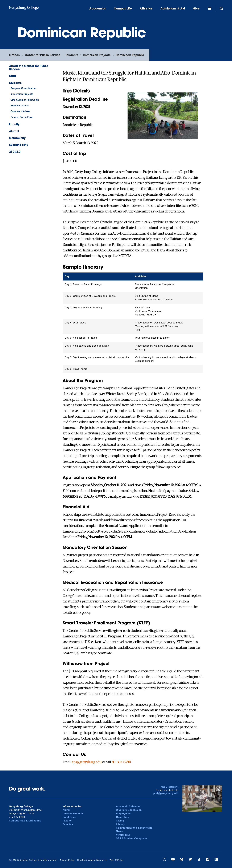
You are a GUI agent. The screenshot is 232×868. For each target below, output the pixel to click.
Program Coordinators (24, 88)
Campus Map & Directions (25, 821)
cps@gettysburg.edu (87, 762)
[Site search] (221, 8)
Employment (124, 814)
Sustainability (19, 145)
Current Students (73, 814)
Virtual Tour (123, 835)
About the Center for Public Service (29, 67)
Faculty (14, 124)
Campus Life (123, 9)
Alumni (14, 131)
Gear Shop (123, 817)
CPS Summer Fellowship (25, 100)
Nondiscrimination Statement (92, 860)
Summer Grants (20, 106)
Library (120, 824)
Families (68, 824)
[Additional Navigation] (210, 8)
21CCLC (15, 152)
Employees (69, 817)
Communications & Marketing (134, 828)
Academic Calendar (128, 806)
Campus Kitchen (20, 111)
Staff (13, 76)
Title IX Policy (116, 860)
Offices (14, 55)
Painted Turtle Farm (22, 117)
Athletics (146, 9)
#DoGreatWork (170, 787)
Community (17, 138)
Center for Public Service (42, 55)
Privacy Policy (67, 860)
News (119, 831)
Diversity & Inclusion (129, 810)
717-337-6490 (121, 762)
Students (72, 55)
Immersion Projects (97, 55)
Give (196, 9)
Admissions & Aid (173, 9)
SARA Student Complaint (131, 838)
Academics (98, 9)
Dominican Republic (130, 55)
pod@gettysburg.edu (166, 793)
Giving (120, 821)
